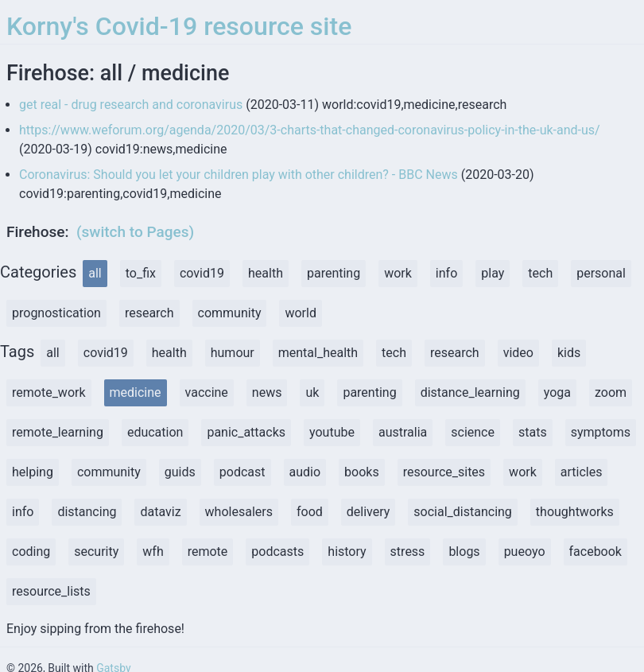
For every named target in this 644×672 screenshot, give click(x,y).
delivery (369, 512)
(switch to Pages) (135, 232)
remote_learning (58, 432)
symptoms (601, 432)
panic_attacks (246, 432)
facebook (596, 552)
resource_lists (51, 591)
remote (208, 552)
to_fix (141, 273)
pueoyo (525, 552)
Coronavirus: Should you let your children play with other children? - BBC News (239, 175)
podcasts (277, 552)
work (398, 273)
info (446, 273)
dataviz (160, 512)
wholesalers (239, 512)
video (518, 353)
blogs (464, 552)
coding (31, 552)
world (300, 313)
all (95, 273)
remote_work (49, 392)
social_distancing (463, 512)
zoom (611, 392)
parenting (334, 273)
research (149, 313)
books (362, 472)
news (267, 392)
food (310, 512)
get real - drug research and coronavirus (131, 105)
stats (533, 432)
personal (601, 273)
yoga (557, 392)
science (473, 432)
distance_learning (470, 392)
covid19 (202, 273)
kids (569, 353)
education (155, 432)
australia (403, 432)
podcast (242, 472)
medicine (136, 392)
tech (540, 273)
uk (312, 392)
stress (408, 552)
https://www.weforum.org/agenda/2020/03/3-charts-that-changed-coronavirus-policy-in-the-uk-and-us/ (310, 130)
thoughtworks (575, 512)
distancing (87, 512)
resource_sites (444, 472)
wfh (153, 552)
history (347, 552)
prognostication (56, 313)
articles (582, 472)
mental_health (318, 353)
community (230, 313)
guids (180, 472)
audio (305, 472)
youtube (332, 432)
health (266, 273)
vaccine (207, 392)
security (96, 552)
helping (33, 472)
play (493, 273)
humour (233, 353)
